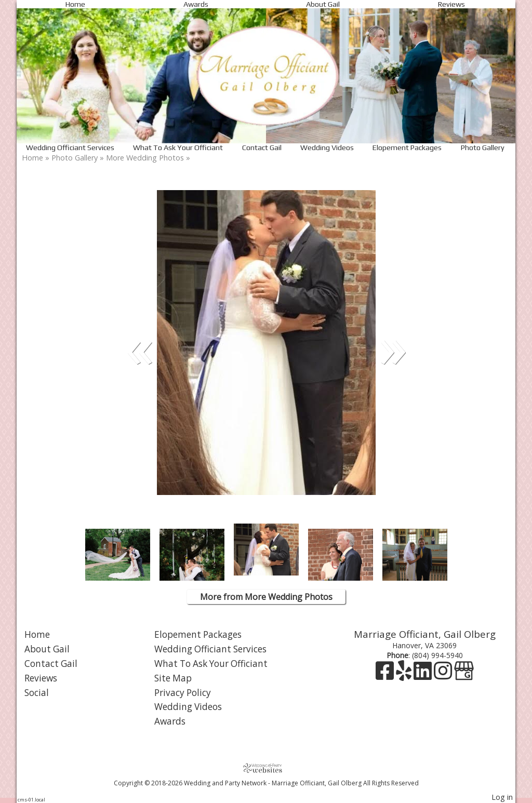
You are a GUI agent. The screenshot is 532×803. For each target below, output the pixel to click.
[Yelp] (405, 675)
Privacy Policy (183, 693)
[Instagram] (444, 675)
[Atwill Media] (266, 768)
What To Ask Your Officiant (178, 148)
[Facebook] (386, 675)
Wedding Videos (327, 148)
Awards (196, 4)
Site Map (173, 678)
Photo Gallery (483, 148)
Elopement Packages (407, 148)
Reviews (451, 4)
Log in (502, 797)
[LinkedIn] (424, 675)
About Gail (323, 4)
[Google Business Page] (464, 675)
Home (75, 4)
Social (37, 693)
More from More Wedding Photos (266, 597)
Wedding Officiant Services (70, 148)
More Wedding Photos (145, 158)
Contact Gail (262, 148)
